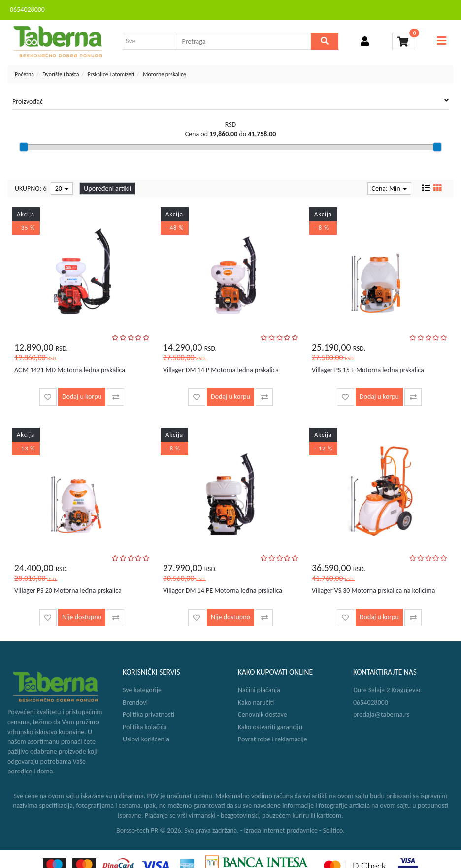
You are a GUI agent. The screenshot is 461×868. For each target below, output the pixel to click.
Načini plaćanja (259, 690)
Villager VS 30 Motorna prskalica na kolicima (373, 591)
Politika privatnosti (148, 715)
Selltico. (334, 830)
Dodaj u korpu (82, 397)
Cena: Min (389, 188)
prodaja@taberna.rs (381, 715)
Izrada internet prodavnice (281, 830)
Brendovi (135, 702)
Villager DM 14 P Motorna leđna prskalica (221, 370)
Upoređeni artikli (107, 188)
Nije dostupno (82, 617)
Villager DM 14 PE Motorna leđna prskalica (223, 591)
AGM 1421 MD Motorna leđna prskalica (70, 370)
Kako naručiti (256, 702)
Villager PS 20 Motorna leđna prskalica (68, 591)
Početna (24, 74)
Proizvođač (230, 101)
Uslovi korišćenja (146, 739)
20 (62, 188)
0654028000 (27, 10)
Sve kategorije (142, 690)
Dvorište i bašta (61, 74)
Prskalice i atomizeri (111, 74)
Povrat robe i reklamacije (273, 739)
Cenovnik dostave (263, 715)
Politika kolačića (145, 727)
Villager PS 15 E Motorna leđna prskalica (368, 370)
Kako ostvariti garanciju (270, 727)
